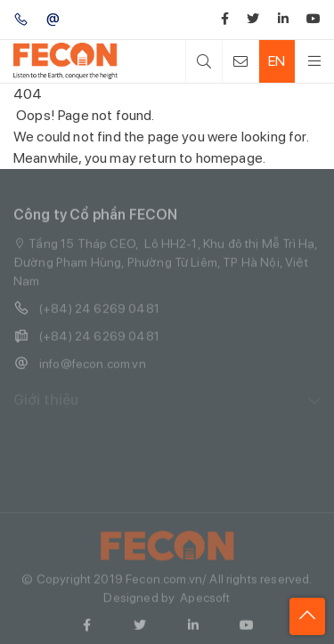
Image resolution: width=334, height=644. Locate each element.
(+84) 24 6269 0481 (86, 313)
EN (277, 61)
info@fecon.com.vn (80, 368)
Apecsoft (205, 602)
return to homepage (201, 158)
